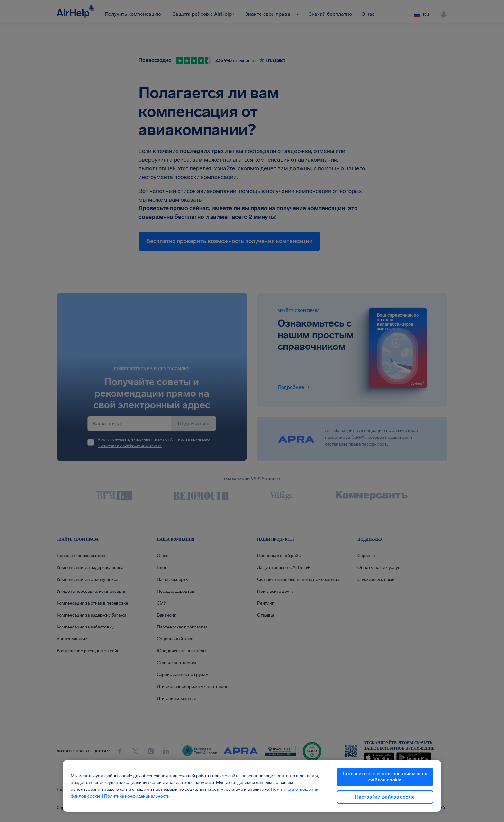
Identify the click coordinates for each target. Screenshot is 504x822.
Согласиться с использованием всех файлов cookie (385, 777)
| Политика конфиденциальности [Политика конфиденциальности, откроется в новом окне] (136, 796)
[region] (252, 786)
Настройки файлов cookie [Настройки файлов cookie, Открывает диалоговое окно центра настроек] (385, 797)
